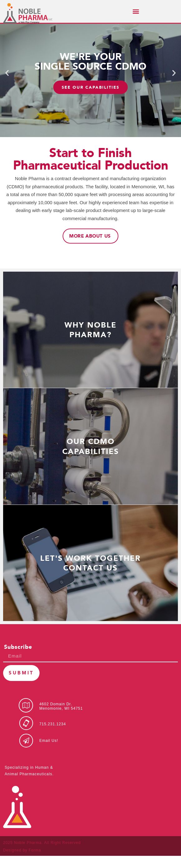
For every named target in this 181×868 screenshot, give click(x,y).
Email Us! (49, 753)
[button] (136, 11)
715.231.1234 (52, 736)
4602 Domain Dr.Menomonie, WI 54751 (61, 718)
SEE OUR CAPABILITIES (90, 99)
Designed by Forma (22, 862)
